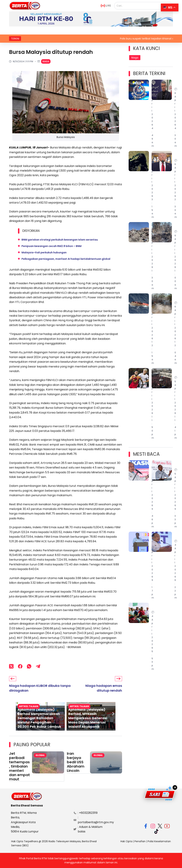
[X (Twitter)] (11, 666)
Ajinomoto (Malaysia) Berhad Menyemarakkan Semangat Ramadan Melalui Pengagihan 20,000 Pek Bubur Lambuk (39, 718)
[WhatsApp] (29, 666)
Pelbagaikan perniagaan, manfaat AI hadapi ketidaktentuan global (66, 259)
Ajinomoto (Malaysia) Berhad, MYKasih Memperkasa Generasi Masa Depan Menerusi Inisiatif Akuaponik (88, 718)
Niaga (46, 61)
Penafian (140, 841)
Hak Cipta (126, 841)
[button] (18, 714)
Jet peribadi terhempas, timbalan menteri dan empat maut (19, 766)
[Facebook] (20, 666)
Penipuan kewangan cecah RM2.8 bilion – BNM (52, 246)
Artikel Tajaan (79, 706)
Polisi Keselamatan (159, 841)
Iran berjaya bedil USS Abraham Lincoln (76, 762)
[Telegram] (38, 666)
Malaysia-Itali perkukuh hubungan (44, 252)
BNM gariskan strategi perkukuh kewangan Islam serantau (60, 240)
